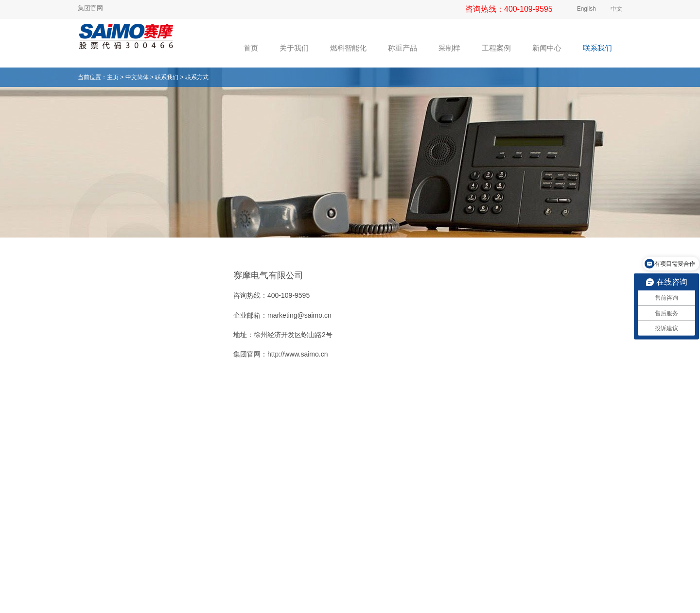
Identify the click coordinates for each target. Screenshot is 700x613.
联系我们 (167, 77)
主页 (113, 77)
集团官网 (90, 8)
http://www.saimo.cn (298, 354)
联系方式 (197, 77)
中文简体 (137, 77)
